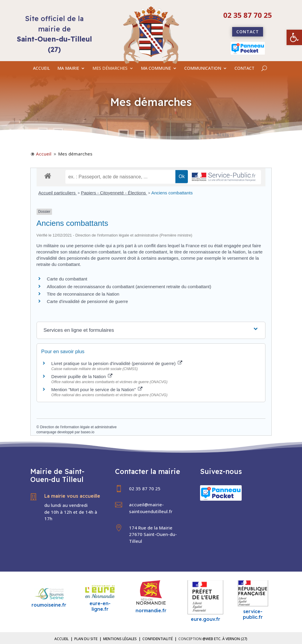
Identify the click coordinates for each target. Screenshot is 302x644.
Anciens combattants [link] (172, 193)
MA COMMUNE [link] (156, 69)
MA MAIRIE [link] (68, 69)
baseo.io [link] (88, 432)
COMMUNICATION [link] (203, 69)
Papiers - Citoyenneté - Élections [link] (114, 193)
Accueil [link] (62, 639)
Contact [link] (248, 32)
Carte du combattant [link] (67, 279)
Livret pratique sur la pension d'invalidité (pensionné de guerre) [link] (117, 363)
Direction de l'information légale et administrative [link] (78, 427)
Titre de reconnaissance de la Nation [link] (83, 294)
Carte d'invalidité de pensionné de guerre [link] (88, 301)
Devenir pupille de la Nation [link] (82, 376)
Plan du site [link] (86, 639)
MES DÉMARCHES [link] (110, 69)
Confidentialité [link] (158, 639)
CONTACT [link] (244, 69)
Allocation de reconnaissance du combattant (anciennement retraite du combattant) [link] (129, 287)
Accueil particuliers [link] (58, 193)
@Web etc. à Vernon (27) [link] (225, 639)
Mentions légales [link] (120, 639)
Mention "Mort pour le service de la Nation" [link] (97, 390)
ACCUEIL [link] (41, 69)
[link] (294, 37)
